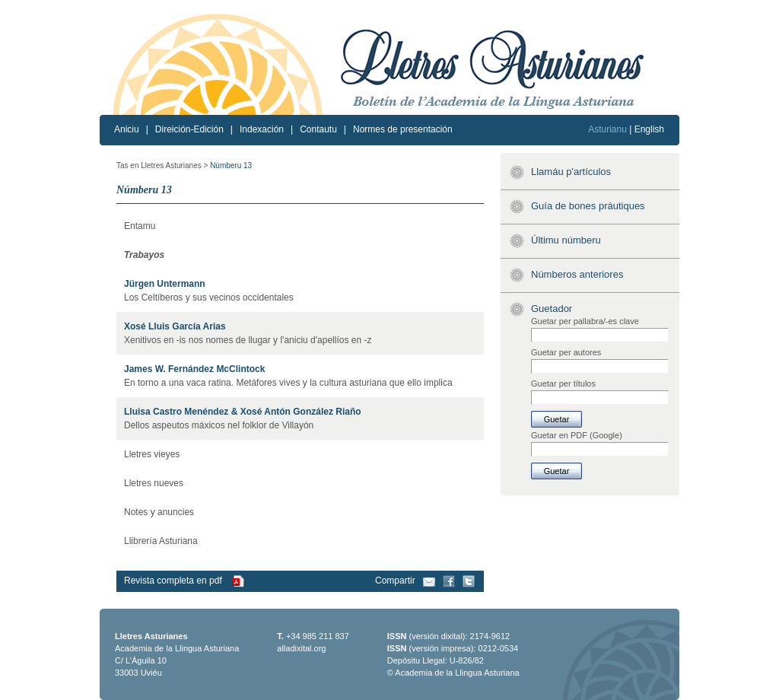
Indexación (262, 129)
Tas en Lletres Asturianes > (162, 165)
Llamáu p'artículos (571, 172)
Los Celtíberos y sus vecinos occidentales (209, 297)
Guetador (552, 309)
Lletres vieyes (152, 454)
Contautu (318, 129)
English (649, 129)
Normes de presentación (403, 129)
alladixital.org (301, 648)
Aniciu (127, 129)
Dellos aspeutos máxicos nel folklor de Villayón (219, 425)
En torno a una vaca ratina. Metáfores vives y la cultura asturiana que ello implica (288, 383)
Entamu (140, 226)
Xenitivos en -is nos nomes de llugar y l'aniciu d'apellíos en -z (248, 340)
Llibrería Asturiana (161, 541)
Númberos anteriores (577, 274)
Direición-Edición (189, 129)
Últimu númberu (566, 240)
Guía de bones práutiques (588, 206)
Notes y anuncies (159, 512)
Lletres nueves (154, 483)
